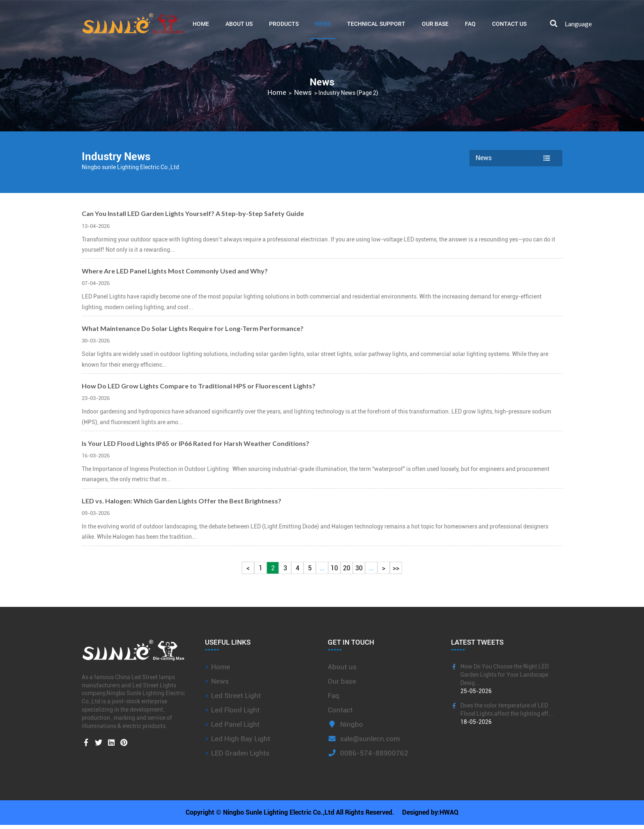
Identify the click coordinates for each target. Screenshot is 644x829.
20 (347, 568)
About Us (239, 24)
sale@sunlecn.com (364, 739)
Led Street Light (236, 696)
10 (334, 568)
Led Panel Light (235, 724)
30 (359, 568)
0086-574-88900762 (368, 753)
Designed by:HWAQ (431, 814)
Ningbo (345, 724)
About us (342, 667)
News (323, 24)
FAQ (470, 24)
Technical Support (376, 24)
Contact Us (509, 24)
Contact (340, 710)
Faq (333, 696)
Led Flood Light (235, 710)
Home (201, 24)
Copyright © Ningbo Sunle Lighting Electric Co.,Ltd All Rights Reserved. (289, 814)
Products (284, 24)
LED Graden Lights (240, 753)
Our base (435, 24)
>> (396, 568)
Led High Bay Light (241, 739)
